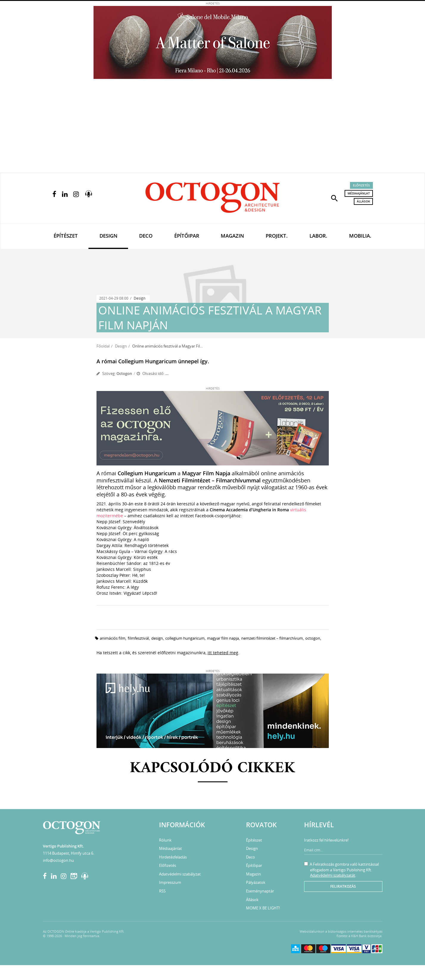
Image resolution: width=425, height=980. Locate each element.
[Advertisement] (213, 128)
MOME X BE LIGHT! (263, 908)
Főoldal (103, 346)
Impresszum (170, 882)
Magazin (232, 236)
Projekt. (277, 236)
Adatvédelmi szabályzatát (333, 875)
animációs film (113, 638)
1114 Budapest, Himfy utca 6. (69, 853)
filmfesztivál (138, 638)
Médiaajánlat (359, 193)
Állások (363, 201)
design (157, 638)
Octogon (124, 373)
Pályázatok (256, 882)
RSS (162, 891)
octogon (313, 638)
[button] (334, 198)
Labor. (318, 236)
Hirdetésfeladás (173, 857)
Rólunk (165, 840)
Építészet (66, 236)
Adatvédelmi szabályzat (180, 874)
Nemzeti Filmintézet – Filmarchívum (272, 638)
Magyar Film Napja (223, 638)
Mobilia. (360, 236)
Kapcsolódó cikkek (212, 768)
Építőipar (187, 236)
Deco (146, 236)
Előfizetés (361, 185)
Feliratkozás (343, 886)
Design (108, 236)
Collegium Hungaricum (185, 638)
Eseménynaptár (260, 891)
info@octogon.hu (58, 860)
